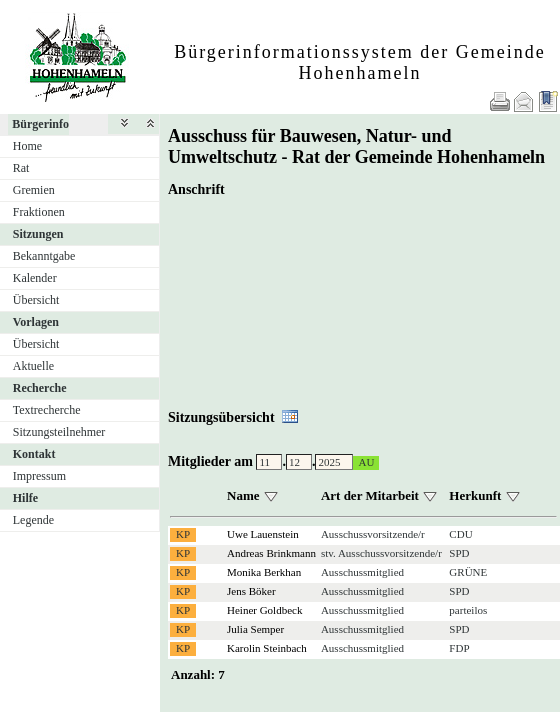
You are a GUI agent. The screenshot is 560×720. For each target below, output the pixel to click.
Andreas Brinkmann (271, 553)
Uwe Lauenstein (263, 534)
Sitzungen (38, 234)
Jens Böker (251, 591)
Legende (33, 520)
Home (27, 146)
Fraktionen (39, 212)
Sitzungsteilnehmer (59, 432)
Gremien (34, 190)
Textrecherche (47, 410)
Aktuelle (33, 366)
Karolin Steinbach (267, 648)
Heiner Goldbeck (264, 610)
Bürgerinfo (40, 124)
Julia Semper (255, 629)
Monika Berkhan (264, 572)
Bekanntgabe (44, 256)
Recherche (40, 388)
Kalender (35, 278)
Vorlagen (36, 322)
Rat (21, 168)
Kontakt (34, 454)
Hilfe (25, 498)
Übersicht (36, 300)
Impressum (39, 476)
